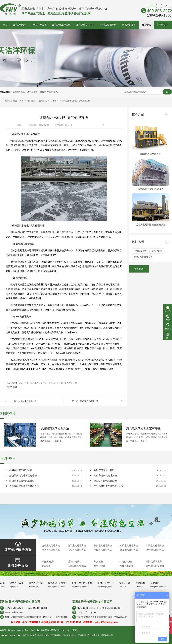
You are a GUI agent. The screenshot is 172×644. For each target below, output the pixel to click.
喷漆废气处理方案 (51, 546)
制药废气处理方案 (103, 546)
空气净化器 (100, 566)
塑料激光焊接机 (70, 635)
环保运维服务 (129, 25)
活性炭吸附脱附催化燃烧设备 (150, 225)
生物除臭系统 (19, 92)
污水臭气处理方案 (51, 550)
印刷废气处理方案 (155, 546)
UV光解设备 (126, 562)
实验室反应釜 (44, 635)
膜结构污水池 (107, 635)
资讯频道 (32, 101)
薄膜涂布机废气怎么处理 (22, 481)
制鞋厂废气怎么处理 (104, 470)
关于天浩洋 (162, 25)
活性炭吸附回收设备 (49, 92)
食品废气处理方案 (129, 550)
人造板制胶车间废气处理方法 (24, 486)
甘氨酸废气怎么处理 (28, 401)
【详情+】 (57, 441)
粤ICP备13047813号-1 (18, 630)
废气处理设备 (20, 25)
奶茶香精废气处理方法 (105, 476)
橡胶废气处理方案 (129, 546)
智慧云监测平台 (108, 25)
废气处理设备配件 (155, 566)
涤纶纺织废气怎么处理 (105, 481)
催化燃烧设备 (49, 562)
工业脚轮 (82, 635)
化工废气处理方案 (77, 546)
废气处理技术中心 (85, 25)
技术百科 (55, 101)
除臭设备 (98, 562)
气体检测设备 (127, 566)
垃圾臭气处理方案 (77, 550)
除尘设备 (46, 566)
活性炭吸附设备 (154, 562)
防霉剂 (26, 635)
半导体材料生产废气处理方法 (109, 486)
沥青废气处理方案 (155, 550)
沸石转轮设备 (75, 562)
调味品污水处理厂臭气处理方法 (76, 101)
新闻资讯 (146, 25)
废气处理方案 (40, 25)
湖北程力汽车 (94, 635)
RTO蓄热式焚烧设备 (150, 154)
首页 (5, 25)
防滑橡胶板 (56, 635)
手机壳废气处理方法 (89, 401)
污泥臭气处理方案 (103, 550)
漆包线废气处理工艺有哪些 (143, 428)
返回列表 (139, 269)
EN (166, 6)
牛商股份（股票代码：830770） (55, 630)
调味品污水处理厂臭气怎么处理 (63, 383)
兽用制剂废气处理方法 (55, 428)
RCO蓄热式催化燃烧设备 (150, 189)
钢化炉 (33, 635)
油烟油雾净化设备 (77, 566)
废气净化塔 (32, 92)
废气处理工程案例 (61, 25)
